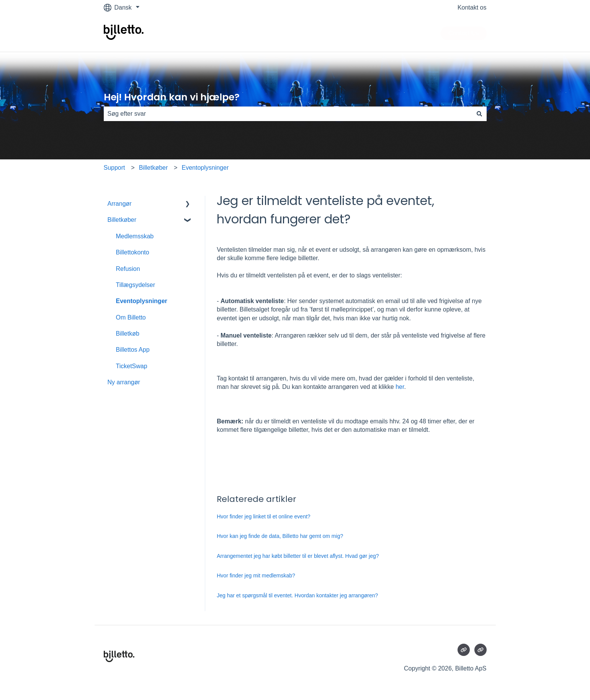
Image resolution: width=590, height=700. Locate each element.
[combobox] (288, 114)
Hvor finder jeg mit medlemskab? (256, 575)
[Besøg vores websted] (464, 650)
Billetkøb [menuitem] (128, 334)
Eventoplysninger (205, 168)
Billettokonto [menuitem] (133, 252)
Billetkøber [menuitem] (122, 220)
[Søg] (479, 114)
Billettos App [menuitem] (133, 350)
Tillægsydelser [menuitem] (136, 285)
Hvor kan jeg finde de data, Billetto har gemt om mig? (280, 536)
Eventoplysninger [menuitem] (142, 301)
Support (114, 168)
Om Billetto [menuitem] (131, 317)
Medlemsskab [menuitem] (135, 236)
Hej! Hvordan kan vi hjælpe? (172, 97)
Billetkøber (154, 168)
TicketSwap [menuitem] (132, 366)
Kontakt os (472, 7)
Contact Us (463, 33)
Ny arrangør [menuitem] (124, 382)
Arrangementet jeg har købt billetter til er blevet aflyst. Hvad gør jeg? (298, 556)
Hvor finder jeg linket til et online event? (263, 516)
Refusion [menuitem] (128, 269)
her (400, 387)
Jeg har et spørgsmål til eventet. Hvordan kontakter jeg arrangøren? (297, 595)
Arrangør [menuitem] (120, 204)
